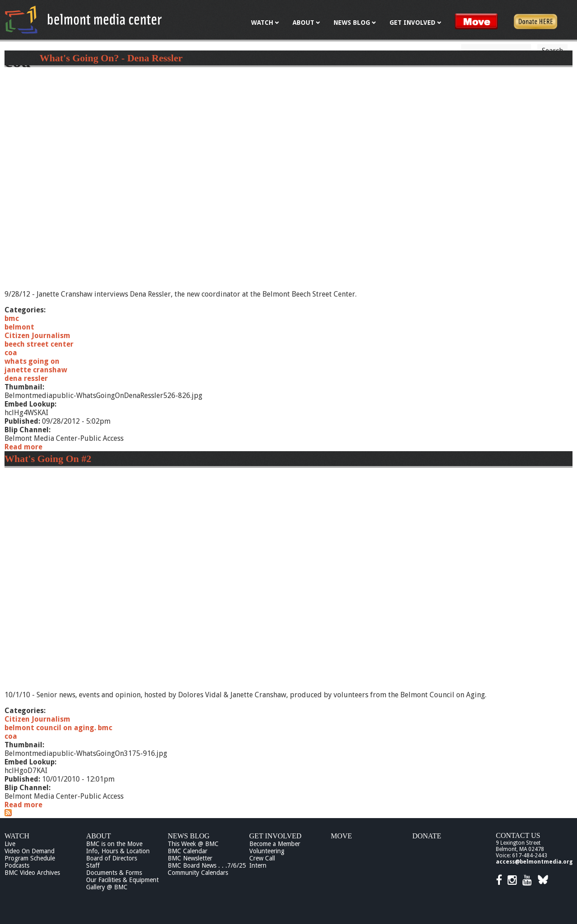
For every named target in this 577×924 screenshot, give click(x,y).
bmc (12, 318)
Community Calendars (198, 873)
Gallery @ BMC (107, 887)
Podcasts (17, 865)
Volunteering (267, 851)
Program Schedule (30, 858)
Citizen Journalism (37, 336)
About (98, 836)
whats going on (32, 361)
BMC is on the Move (114, 844)
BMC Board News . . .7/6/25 (207, 865)
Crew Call (262, 858)
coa (11, 353)
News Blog (189, 836)
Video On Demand (30, 851)
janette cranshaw (36, 370)
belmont (19, 327)
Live (10, 844)
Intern (258, 865)
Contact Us (518, 835)
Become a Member (275, 844)
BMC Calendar (188, 851)
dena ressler (26, 378)
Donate (427, 836)
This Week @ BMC (193, 844)
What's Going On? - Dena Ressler (111, 58)
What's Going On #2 (48, 459)
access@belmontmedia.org (534, 862)
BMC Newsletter (190, 858)
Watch (17, 836)
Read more (23, 447)
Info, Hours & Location (118, 851)
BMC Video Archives (32, 873)
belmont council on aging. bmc (58, 728)
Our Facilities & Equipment (122, 880)
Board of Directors (112, 858)
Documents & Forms (114, 873)
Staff (93, 865)
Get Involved (275, 836)
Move (341, 836)
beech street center (39, 344)
